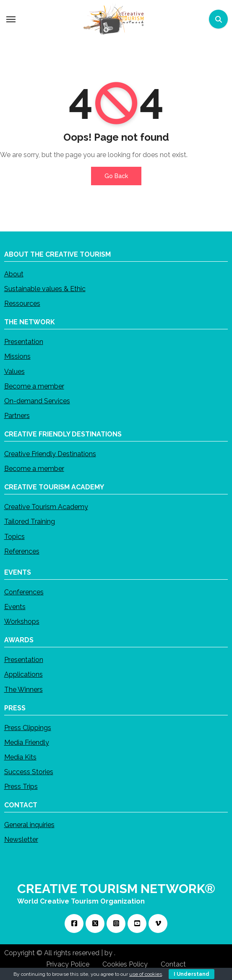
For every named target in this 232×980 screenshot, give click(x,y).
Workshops (22, 621)
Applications (23, 674)
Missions (17, 356)
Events (15, 607)
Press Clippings (28, 727)
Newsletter (21, 839)
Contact (173, 964)
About (14, 274)
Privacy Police (68, 964)
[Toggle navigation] (11, 19)
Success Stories (29, 772)
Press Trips (21, 787)
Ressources (22, 303)
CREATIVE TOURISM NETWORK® (116, 889)
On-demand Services (37, 401)
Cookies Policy (125, 964)
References (22, 551)
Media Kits (20, 757)
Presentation (24, 342)
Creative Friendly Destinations (50, 454)
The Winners (23, 689)
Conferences (24, 592)
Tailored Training (30, 522)
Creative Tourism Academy (46, 507)
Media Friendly (27, 742)
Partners (17, 416)
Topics (14, 536)
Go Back (116, 176)
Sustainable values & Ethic (45, 289)
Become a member (34, 386)
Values (14, 371)
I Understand (192, 974)
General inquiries (29, 825)
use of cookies (146, 974)
